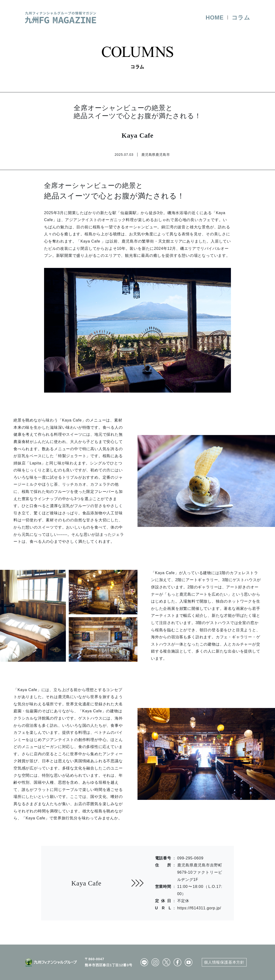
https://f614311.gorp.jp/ (199, 908)
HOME (215, 17)
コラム (241, 17)
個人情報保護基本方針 (224, 962)
